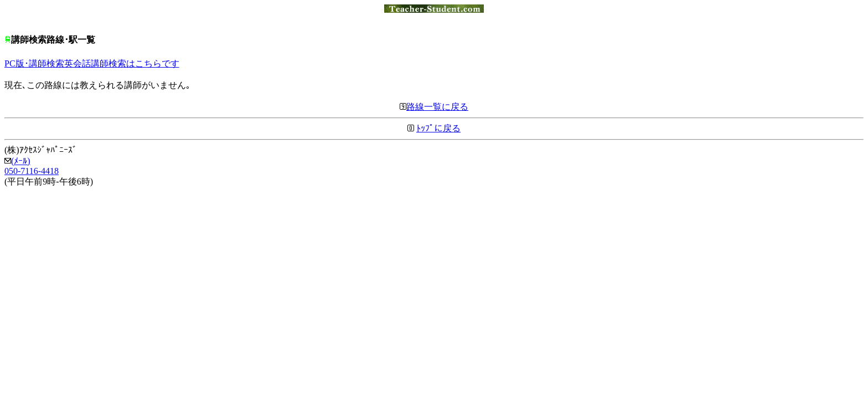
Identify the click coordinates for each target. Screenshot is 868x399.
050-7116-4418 (32, 171)
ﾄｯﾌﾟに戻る (438, 128)
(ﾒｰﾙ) (17, 161)
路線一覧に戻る (434, 107)
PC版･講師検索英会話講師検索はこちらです (92, 63)
